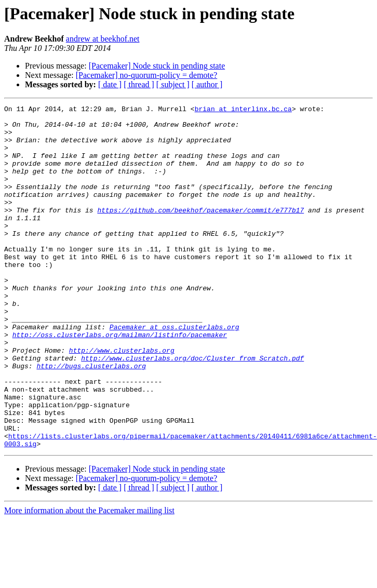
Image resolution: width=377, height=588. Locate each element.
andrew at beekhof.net (103, 39)
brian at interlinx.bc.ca (243, 110)
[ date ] (110, 84)
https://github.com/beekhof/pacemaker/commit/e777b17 (200, 232)
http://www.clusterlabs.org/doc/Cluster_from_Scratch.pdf (192, 409)
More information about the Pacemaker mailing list (89, 579)
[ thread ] (139, 84)
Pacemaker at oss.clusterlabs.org (174, 372)
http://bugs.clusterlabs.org (91, 419)
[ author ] (207, 84)
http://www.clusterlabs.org (122, 400)
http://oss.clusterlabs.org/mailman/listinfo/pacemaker (120, 381)
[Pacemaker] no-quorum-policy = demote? (146, 75)
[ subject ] (173, 84)
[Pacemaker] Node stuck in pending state (157, 66)
